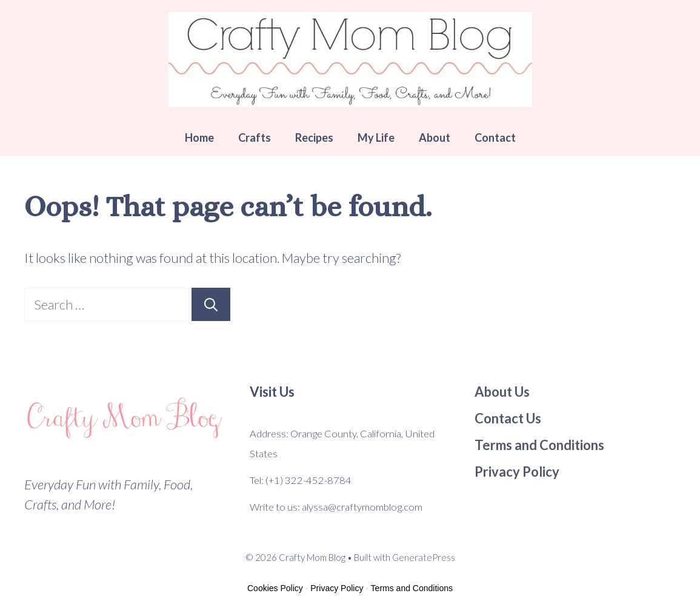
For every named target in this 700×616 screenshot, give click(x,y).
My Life (376, 137)
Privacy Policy (337, 588)
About (435, 137)
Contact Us (508, 418)
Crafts (255, 137)
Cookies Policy (275, 588)
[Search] (211, 304)
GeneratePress (424, 557)
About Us (502, 392)
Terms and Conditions (412, 588)
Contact (495, 137)
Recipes (314, 137)
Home (199, 137)
